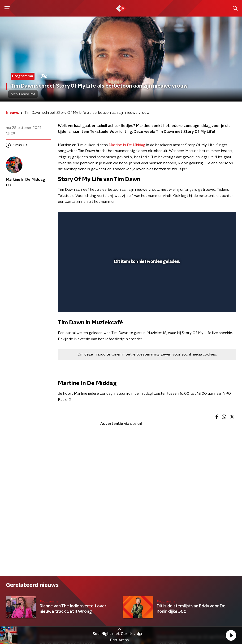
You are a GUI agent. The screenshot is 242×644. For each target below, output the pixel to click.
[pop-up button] (216, 302)
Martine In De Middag (127, 145)
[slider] (146, 289)
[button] (231, 635)
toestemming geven (154, 354)
